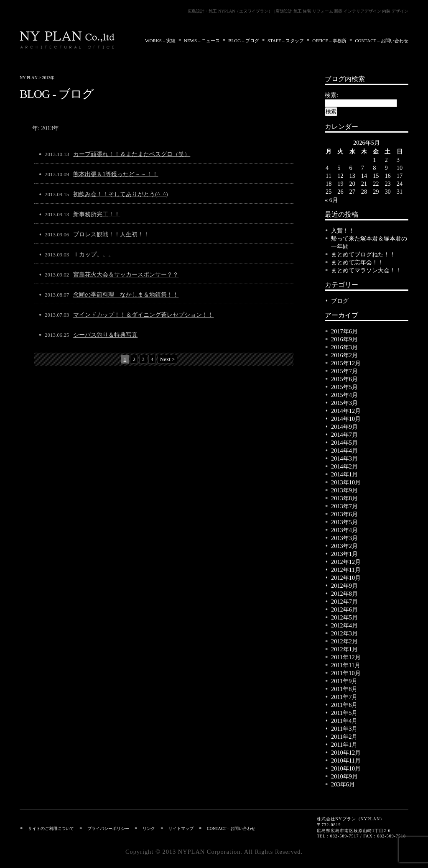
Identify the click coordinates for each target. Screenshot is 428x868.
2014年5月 (344, 443)
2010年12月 (346, 753)
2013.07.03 (57, 315)
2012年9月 (344, 586)
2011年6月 (344, 705)
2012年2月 (344, 641)
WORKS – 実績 (160, 41)
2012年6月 (344, 609)
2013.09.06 (57, 234)
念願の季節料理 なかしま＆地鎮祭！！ (126, 294)
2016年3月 (344, 347)
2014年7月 (344, 435)
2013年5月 (344, 522)
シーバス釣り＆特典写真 (105, 335)
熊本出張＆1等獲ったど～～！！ (116, 174)
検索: (331, 95)
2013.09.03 (57, 255)
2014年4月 (344, 451)
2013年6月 (344, 514)
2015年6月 (344, 379)
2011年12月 (346, 657)
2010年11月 (346, 760)
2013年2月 (344, 546)
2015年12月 (346, 363)
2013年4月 (344, 530)
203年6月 (343, 784)
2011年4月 (344, 721)
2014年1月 (344, 474)
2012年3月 (344, 633)
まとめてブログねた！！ (363, 254)
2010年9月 (344, 776)
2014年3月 (344, 458)
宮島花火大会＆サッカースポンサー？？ (126, 274)
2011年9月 (344, 681)
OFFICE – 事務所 (329, 41)
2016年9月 (344, 339)
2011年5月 (344, 713)
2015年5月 (344, 387)
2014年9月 (344, 427)
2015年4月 (344, 395)
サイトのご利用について (51, 828)
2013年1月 (344, 554)
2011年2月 (344, 737)
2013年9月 (344, 490)
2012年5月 (344, 617)
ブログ (340, 301)
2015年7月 (344, 371)
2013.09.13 (57, 214)
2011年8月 (344, 689)
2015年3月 (344, 403)
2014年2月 (344, 466)
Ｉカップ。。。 (94, 254)
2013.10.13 (57, 154)
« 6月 (331, 200)
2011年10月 (346, 673)
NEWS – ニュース (202, 41)
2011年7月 (344, 697)
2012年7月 (344, 602)
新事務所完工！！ (97, 214)
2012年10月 (346, 578)
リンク (149, 828)
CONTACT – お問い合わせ (382, 41)
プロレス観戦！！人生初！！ (111, 234)
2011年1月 (344, 745)
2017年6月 (344, 331)
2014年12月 (346, 411)
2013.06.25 (57, 335)
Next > (168, 359)
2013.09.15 (57, 194)
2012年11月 (346, 570)
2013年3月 (344, 538)
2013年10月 (346, 482)
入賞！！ (343, 230)
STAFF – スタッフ (286, 41)
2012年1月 (344, 649)
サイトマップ (181, 828)
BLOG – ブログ (244, 41)
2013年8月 (344, 498)
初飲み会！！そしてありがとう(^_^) (120, 194)
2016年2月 (344, 355)
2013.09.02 (57, 275)
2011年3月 (344, 729)
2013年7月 (344, 506)
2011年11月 (346, 665)
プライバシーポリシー (108, 828)
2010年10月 (346, 768)
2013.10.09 (57, 174)
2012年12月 (346, 562)
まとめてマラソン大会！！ (366, 270)
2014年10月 (346, 419)
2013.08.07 (57, 295)
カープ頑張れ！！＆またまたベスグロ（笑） (132, 154)
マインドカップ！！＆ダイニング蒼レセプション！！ (143, 315)
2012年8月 (344, 594)
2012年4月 (344, 625)
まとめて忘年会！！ (357, 262)
